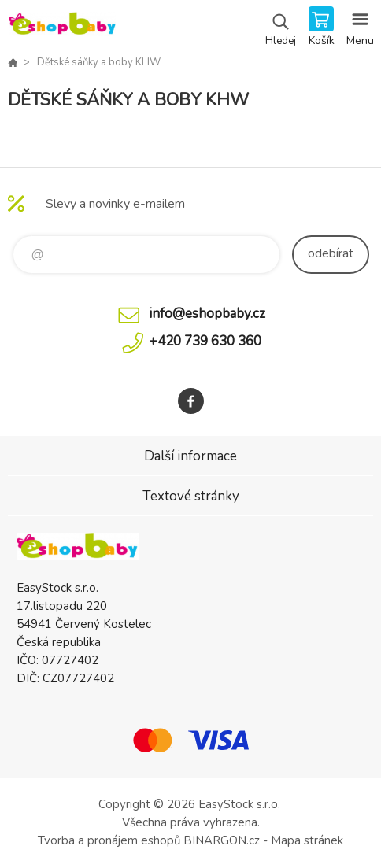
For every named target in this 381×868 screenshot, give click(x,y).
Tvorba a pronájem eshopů (109, 840)
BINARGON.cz (222, 840)
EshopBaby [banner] (62, 28)
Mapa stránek (307, 840)
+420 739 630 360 (205, 341)
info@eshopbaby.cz (207, 314)
